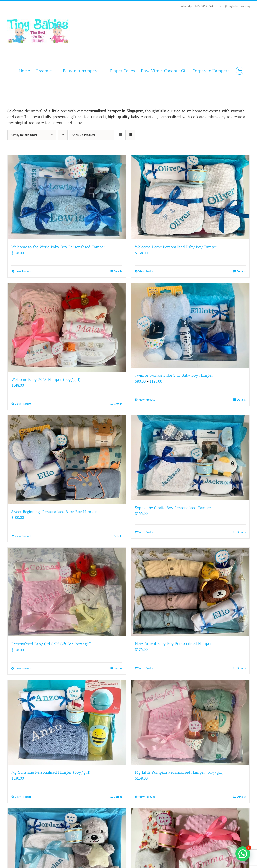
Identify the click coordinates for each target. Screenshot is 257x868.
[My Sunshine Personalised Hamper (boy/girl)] (67, 722)
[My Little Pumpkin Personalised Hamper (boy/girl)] (190, 722)
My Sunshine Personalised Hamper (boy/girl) (51, 772)
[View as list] (130, 135)
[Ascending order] (63, 135)
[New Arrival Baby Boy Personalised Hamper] (190, 592)
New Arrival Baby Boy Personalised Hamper (173, 644)
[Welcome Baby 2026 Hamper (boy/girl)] (67, 327)
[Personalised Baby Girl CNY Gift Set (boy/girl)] (67, 592)
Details (118, 271)
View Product (23, 271)
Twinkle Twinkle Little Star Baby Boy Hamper (174, 375)
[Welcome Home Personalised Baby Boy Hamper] (190, 197)
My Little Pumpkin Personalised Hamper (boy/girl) (179, 772)
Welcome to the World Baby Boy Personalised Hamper (58, 247)
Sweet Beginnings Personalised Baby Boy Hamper (54, 512)
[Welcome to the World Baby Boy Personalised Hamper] (67, 197)
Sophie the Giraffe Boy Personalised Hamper (173, 508)
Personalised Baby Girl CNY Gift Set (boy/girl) (51, 644)
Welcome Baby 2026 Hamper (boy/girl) (46, 379)
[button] (243, 854)
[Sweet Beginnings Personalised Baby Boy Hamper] (67, 460)
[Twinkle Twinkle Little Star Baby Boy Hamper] (190, 325)
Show (84, 135)
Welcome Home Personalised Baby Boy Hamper (176, 247)
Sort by (24, 135)
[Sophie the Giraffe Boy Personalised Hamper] (190, 458)
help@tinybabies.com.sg (234, 6)
